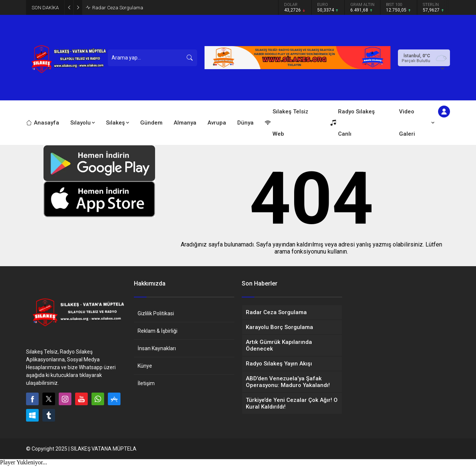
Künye (145, 366)
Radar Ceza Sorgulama (118, 8)
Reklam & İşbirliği (157, 331)
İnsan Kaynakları (157, 348)
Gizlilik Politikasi (156, 313)
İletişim (146, 383)
